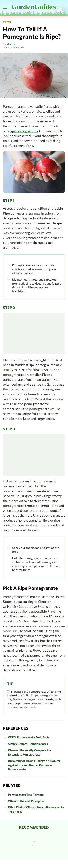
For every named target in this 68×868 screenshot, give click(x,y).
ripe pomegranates (24, 131)
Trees (7, 22)
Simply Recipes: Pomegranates (28, 744)
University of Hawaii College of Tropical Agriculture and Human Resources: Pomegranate (34, 765)
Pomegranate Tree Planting (26, 794)
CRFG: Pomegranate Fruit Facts (29, 737)
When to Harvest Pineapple (26, 801)
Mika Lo (11, 44)
